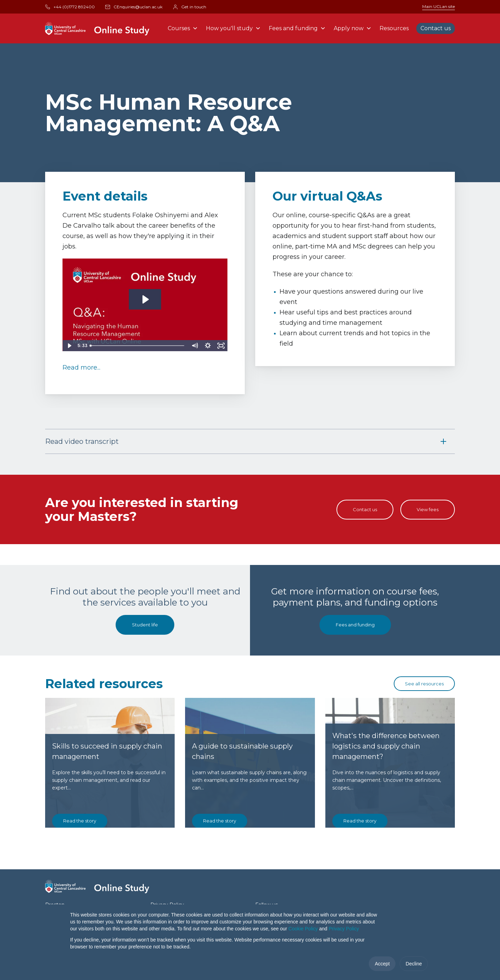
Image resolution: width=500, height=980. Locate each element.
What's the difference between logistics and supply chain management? (386, 806)
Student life (145, 625)
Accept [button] (382, 964)
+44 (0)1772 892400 (70, 7)
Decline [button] (414, 964)
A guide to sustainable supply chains (242, 811)
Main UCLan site (439, 6)
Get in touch (190, 7)
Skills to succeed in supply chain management (107, 811)
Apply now (352, 28)
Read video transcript (82, 441)
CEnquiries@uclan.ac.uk (134, 7)
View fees (428, 509)
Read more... (81, 367)
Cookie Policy (303, 929)
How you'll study (233, 28)
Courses (183, 28)
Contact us (436, 28)
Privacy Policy (344, 929)
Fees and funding (297, 28)
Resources (394, 28)
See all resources (424, 684)
